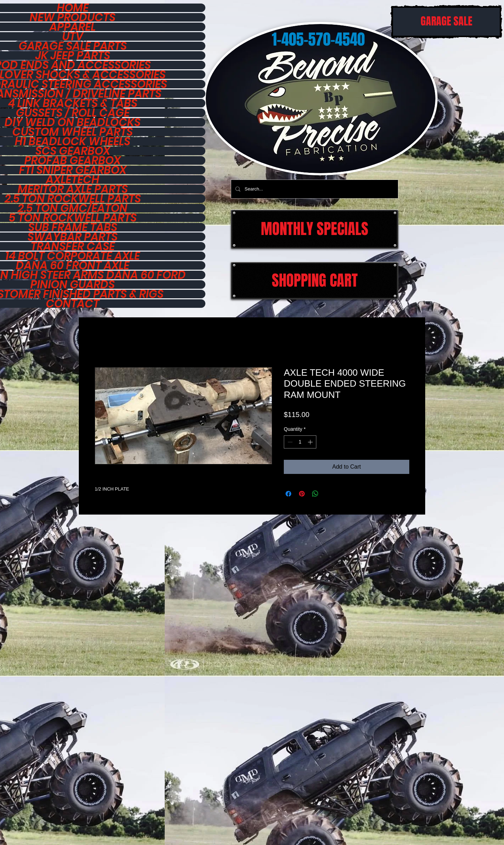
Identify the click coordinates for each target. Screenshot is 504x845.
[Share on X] (329, 494)
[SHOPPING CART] (315, 281)
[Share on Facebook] (288, 494)
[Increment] (311, 442)
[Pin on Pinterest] (302, 494)
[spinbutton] (300, 442)
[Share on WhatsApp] (315, 494)
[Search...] (314, 189)
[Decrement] (289, 442)
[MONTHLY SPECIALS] (315, 229)
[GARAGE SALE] (446, 22)
